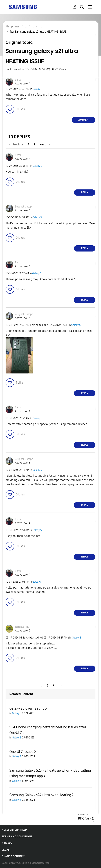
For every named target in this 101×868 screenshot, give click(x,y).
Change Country (13, 856)
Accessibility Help (14, 830)
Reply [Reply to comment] (85, 192)
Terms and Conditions (17, 837)
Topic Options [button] (89, 36)
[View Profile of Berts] (18, 80)
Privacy (7, 843)
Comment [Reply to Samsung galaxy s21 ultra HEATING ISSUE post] (84, 120)
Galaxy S (37, 89)
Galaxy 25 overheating (27, 708)
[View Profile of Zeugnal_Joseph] (24, 207)
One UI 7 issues (21, 752)
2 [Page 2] (34, 144)
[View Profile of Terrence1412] (22, 627)
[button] (89, 81)
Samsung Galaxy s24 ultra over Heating (40, 795)
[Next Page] (45, 144)
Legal (6, 850)
